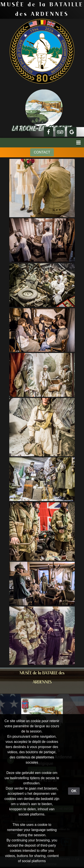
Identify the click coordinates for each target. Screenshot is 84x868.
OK (74, 791)
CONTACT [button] (42, 152)
